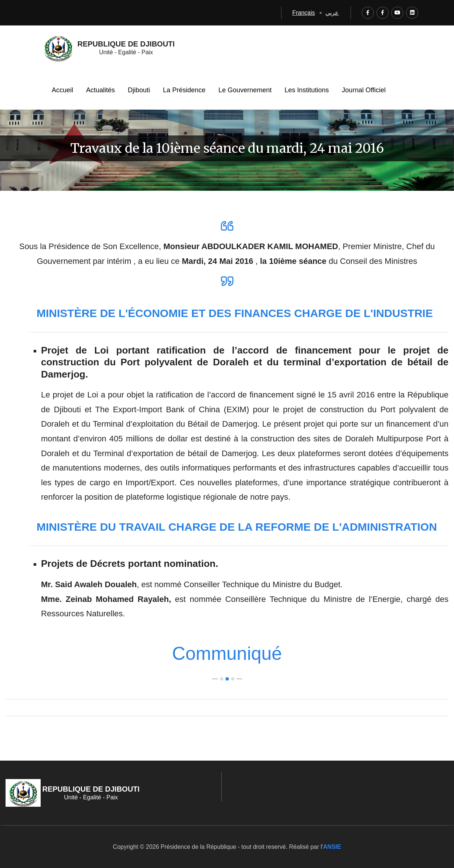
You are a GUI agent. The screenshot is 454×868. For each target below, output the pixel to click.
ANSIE (332, 847)
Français (303, 13)
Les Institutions (307, 90)
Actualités (100, 90)
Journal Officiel (364, 90)
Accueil (62, 90)
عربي (332, 13)
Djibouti (139, 90)
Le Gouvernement (245, 90)
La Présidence (184, 90)
